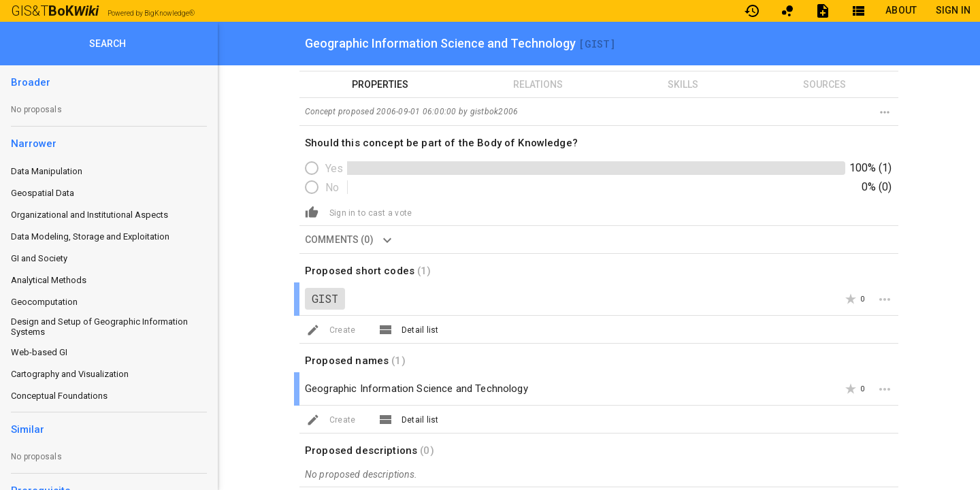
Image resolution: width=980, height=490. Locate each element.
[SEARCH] (109, 44)
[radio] (325, 168)
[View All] (385, 329)
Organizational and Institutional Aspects (89, 215)
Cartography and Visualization (70, 374)
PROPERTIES (380, 84)
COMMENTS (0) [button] (353, 240)
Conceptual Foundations (59, 396)
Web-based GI (39, 352)
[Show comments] (387, 240)
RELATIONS (538, 84)
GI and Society (39, 258)
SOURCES (824, 84)
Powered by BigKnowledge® (151, 13)
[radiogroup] (599, 178)
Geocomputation (44, 302)
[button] (371, 212)
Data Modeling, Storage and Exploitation (90, 236)
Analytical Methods (49, 280)
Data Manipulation (47, 171)
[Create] (312, 212)
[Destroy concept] (885, 112)
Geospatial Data (43, 193)
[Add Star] (851, 299)
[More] (885, 299)
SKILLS (683, 84)
